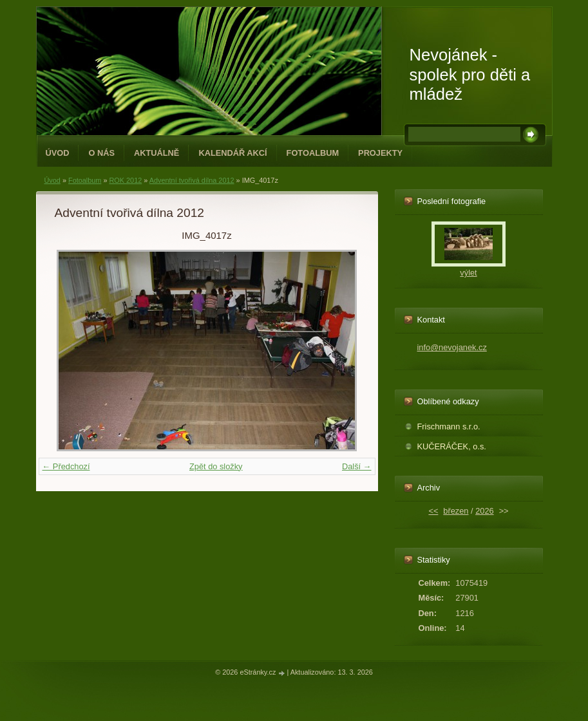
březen (456, 511)
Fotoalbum (313, 153)
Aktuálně (156, 153)
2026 (484, 511)
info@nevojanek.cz (452, 347)
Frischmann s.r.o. (449, 426)
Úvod (58, 153)
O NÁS (101, 153)
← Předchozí (66, 466)
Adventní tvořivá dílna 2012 (192, 180)
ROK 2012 (125, 180)
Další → (357, 466)
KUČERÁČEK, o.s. (452, 446)
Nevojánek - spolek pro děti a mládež (470, 74)
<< (433, 511)
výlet (468, 273)
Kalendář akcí (232, 153)
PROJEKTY (380, 153)
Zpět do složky (216, 466)
